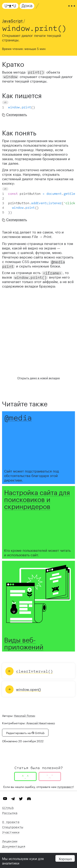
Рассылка (10, 813)
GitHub (8, 808)
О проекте (11, 822)
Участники (11, 832)
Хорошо (65, 858)
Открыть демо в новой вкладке (38, 378)
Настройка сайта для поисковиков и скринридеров (37, 499)
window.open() (28, 689)
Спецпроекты (13, 827)
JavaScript (12, 20)
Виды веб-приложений (24, 643)
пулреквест (65, 786)
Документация (14, 847)
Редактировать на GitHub (25, 733)
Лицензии (10, 841)
